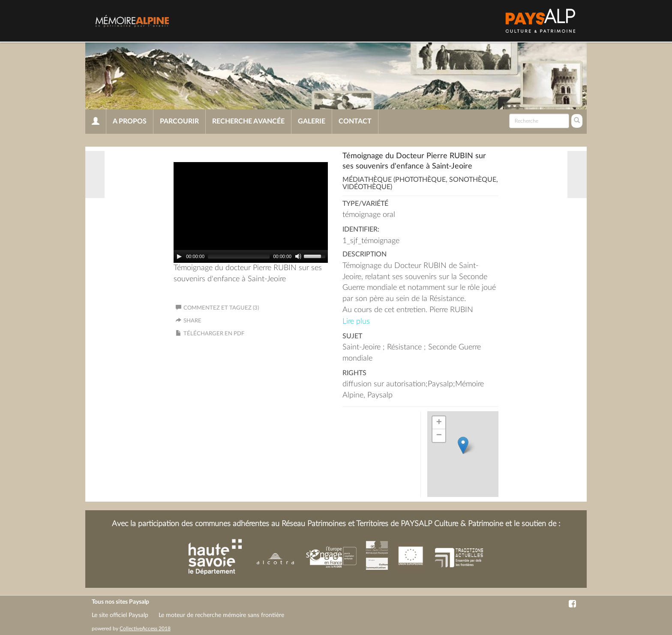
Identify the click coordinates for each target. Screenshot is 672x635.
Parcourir (179, 121)
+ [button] (439, 423)
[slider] (239, 256)
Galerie (312, 121)
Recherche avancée (248, 121)
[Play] (179, 256)
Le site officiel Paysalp (120, 615)
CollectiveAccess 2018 (145, 629)
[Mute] (298, 256)
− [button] (439, 436)
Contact (355, 121)
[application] (251, 212)
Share (192, 321)
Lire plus (356, 322)
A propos (130, 121)
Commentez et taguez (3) (217, 308)
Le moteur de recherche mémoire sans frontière (221, 615)
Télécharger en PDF (214, 334)
